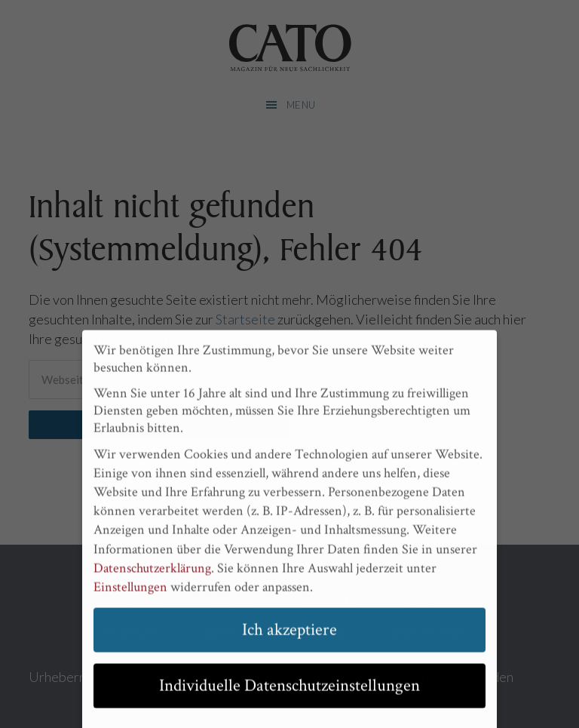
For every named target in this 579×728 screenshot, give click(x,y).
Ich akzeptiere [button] (289, 637)
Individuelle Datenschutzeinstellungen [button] (289, 693)
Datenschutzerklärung (152, 575)
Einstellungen (130, 594)
